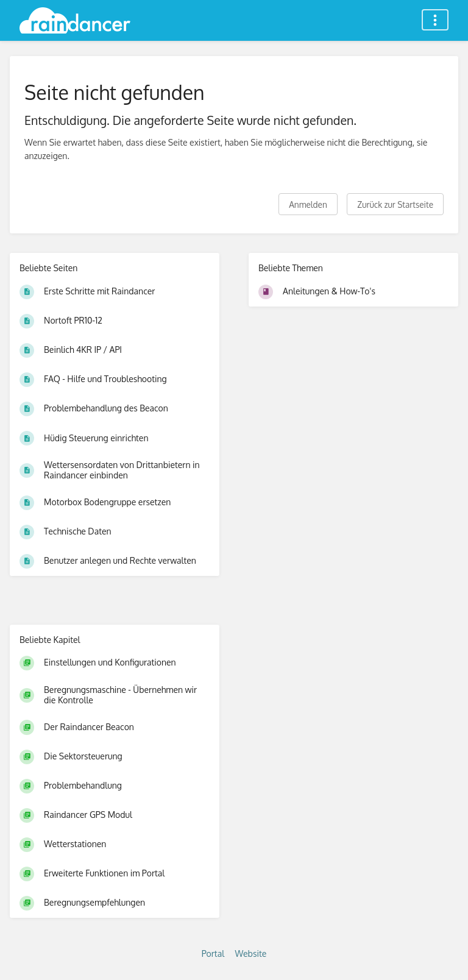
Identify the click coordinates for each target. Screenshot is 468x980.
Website (251, 953)
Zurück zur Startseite (395, 204)
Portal (213, 953)
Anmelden (308, 204)
